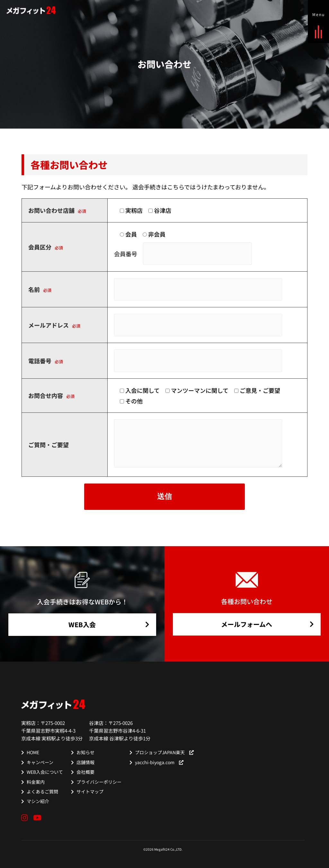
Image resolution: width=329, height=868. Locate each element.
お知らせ (85, 752)
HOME (33, 752)
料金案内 (36, 782)
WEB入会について (45, 772)
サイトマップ (90, 791)
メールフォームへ (247, 624)
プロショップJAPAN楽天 (164, 752)
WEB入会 (82, 624)
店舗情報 (85, 762)
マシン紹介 (38, 801)
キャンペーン (40, 762)
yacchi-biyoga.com (159, 762)
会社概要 (85, 772)
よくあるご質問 (42, 791)
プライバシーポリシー (99, 782)
